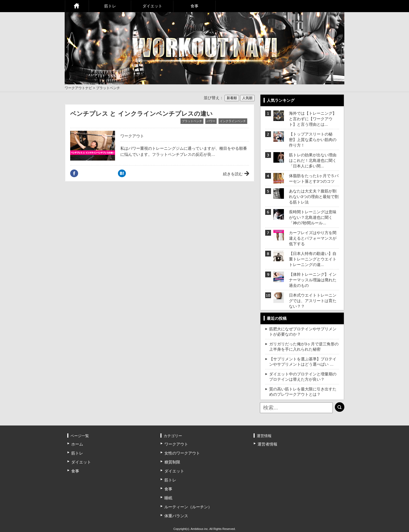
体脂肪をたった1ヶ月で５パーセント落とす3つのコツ (314, 178)
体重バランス (176, 516)
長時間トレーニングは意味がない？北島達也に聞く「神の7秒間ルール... (313, 217)
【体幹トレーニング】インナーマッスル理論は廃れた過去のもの (313, 280)
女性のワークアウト (182, 453)
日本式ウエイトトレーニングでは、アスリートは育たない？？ (313, 301)
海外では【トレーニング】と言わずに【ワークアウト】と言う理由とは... (313, 119)
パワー (211, 121)
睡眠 (168, 498)
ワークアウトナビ (78, 88)
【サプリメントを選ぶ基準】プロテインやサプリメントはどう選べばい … (303, 362)
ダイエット (152, 6)
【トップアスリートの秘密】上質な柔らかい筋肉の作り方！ (313, 140)
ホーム (77, 6)
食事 (194, 6)
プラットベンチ (192, 121)
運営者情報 (267, 444)
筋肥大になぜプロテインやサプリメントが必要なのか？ (303, 332)
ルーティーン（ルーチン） (188, 507)
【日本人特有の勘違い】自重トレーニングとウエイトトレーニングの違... (313, 259)
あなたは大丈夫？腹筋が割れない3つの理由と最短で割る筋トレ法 (314, 197)
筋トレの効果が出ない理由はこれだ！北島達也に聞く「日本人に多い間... (313, 160)
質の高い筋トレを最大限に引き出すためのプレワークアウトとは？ (303, 392)
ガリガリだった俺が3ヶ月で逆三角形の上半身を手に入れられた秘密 (304, 347)
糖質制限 (172, 462)
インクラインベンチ (233, 121)
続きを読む (233, 174)
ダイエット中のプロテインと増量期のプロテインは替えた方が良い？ (303, 377)
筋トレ (110, 6)
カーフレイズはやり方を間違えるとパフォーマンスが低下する (313, 238)
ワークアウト (132, 136)
